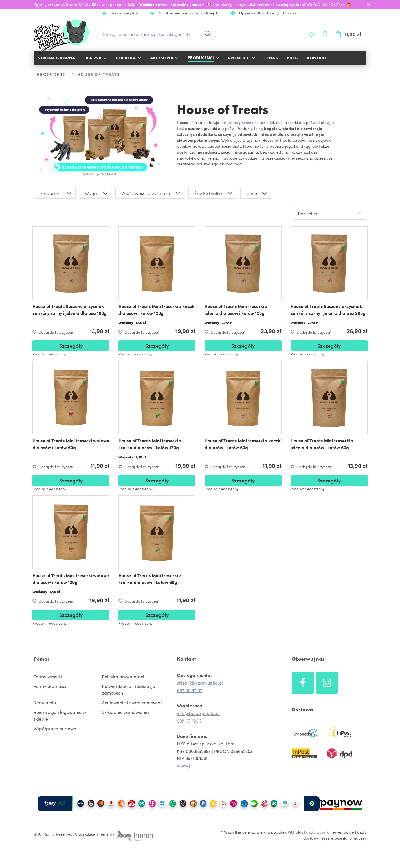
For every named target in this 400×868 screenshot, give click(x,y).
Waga (97, 193)
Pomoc (42, 659)
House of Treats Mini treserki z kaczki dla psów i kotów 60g (243, 444)
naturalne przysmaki (239, 122)
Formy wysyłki (48, 676)
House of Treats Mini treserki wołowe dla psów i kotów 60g (71, 444)
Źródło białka (214, 193)
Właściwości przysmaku (151, 193)
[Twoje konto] (325, 34)
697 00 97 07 (190, 690)
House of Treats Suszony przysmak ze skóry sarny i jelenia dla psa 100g (70, 309)
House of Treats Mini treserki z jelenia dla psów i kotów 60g (322, 444)
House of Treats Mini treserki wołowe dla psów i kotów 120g (71, 579)
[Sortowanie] (330, 213)
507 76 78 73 (189, 721)
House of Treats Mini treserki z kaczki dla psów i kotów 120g (157, 309)
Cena (257, 193)
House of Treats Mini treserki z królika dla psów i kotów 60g (150, 579)
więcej (183, 765)
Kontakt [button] (186, 659)
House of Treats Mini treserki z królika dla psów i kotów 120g (150, 444)
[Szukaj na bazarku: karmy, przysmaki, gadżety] (149, 34)
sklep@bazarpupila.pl (200, 683)
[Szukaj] (207, 34)
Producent (56, 193)
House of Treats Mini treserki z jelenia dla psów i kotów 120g (236, 309)
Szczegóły (71, 346)
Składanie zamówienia (125, 712)
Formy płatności (50, 686)
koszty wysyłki (317, 832)
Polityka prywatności (123, 676)
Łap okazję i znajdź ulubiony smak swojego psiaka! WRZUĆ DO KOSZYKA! (279, 4)
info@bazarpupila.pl (198, 713)
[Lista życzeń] (311, 34)
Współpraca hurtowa (55, 728)
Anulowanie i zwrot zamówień (132, 702)
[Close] (369, 5)
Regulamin (45, 702)
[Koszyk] (349, 34)
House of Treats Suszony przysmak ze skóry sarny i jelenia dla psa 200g (328, 309)
